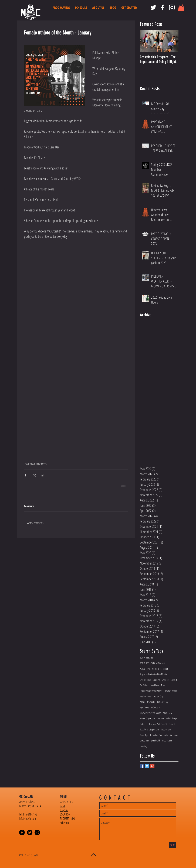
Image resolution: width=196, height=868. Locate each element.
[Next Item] (173, 41)
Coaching (156, 680)
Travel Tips (144, 735)
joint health (156, 740)
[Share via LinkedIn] (43, 475)
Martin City (167, 713)
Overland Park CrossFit (158, 724)
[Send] (173, 845)
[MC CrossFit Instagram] (172, 7)
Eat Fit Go (144, 685)
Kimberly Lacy (163, 702)
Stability (172, 724)
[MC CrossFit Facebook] (163, 7)
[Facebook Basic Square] (142, 766)
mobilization (167, 740)
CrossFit (174, 680)
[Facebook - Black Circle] (22, 832)
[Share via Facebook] (26, 475)
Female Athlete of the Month (35, 464)
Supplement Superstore (149, 729)
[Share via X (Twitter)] (34, 475)
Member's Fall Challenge (167, 718)
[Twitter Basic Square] (147, 766)
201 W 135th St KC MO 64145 (152, 663)
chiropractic (144, 740)
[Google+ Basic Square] (152, 766)
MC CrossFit (156, 707)
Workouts (174, 735)
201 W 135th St (146, 658)
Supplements (166, 729)
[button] (181, 7)
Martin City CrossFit (148, 718)
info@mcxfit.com (27, 818)
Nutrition (143, 724)
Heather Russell (146, 696)
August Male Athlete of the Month (153, 674)
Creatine (165, 680)
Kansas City (158, 696)
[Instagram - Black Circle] (37, 832)
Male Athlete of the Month (150, 713)
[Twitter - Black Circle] (30, 832)
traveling (143, 746)
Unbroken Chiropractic (159, 735)
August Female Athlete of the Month (154, 669)
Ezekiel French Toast (157, 685)
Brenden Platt (145, 680)
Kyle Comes (144, 707)
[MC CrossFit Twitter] (153, 7)
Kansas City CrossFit (148, 702)
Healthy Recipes (171, 691)
